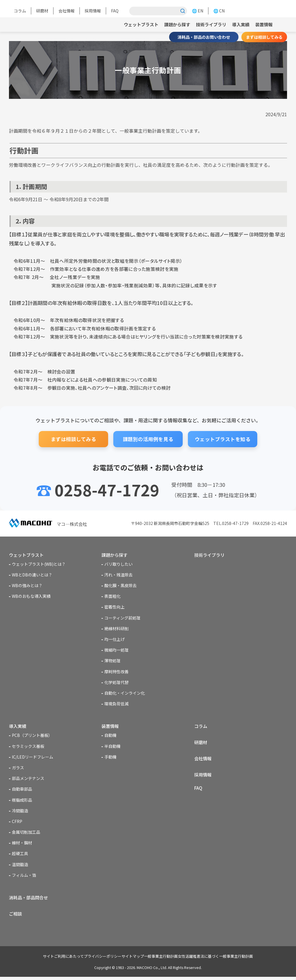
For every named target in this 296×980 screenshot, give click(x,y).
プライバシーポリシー (94, 959)
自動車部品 (22, 791)
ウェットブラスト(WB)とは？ (39, 565)
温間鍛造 (20, 866)
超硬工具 (20, 855)
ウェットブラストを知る (223, 439)
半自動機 (112, 748)
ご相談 (16, 916)
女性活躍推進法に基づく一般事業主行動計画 (224, 959)
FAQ (115, 11)
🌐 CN (219, 11)
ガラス (18, 769)
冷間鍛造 (20, 812)
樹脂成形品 (22, 801)
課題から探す (172, 24)
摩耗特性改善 (116, 672)
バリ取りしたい (119, 565)
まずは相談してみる (264, 37)
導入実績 (239, 24)
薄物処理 (112, 661)
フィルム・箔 (24, 877)
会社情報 (66, 11)
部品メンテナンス (28, 780)
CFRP (17, 823)
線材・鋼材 (22, 844)
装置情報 (263, 24)
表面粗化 (112, 597)
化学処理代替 (116, 683)
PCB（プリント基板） (32, 737)
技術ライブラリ (208, 24)
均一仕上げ (114, 640)
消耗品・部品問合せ (30, 899)
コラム (20, 11)
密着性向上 (114, 608)
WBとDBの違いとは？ (32, 576)
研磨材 (42, 11)
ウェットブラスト (134, 24)
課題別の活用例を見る (148, 439)
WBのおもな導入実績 (31, 597)
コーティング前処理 (122, 618)
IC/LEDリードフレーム (33, 758)
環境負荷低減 (116, 705)
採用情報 (93, 11)
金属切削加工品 (26, 834)
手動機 (110, 758)
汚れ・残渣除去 (119, 576)
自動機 (110, 737)
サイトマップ (130, 959)
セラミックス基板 (28, 748)
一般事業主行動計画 (164, 959)
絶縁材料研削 (116, 629)
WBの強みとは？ (27, 586)
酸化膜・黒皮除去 (121, 586)
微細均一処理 (116, 651)
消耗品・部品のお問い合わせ (204, 37)
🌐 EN (198, 11)
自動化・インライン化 (125, 694)
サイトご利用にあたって (49, 959)
